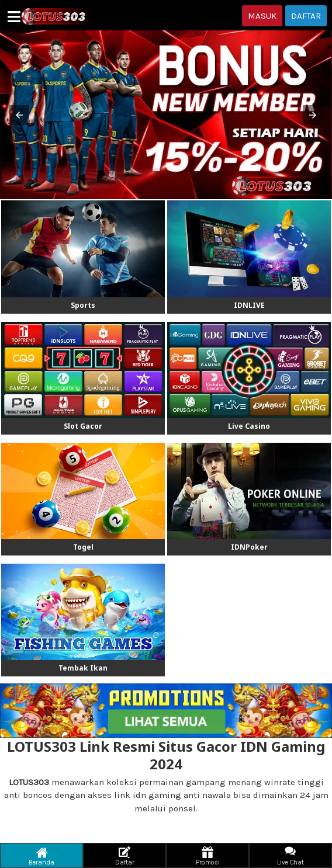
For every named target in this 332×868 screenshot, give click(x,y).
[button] (19, 115)
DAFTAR (306, 16)
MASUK (262, 16)
